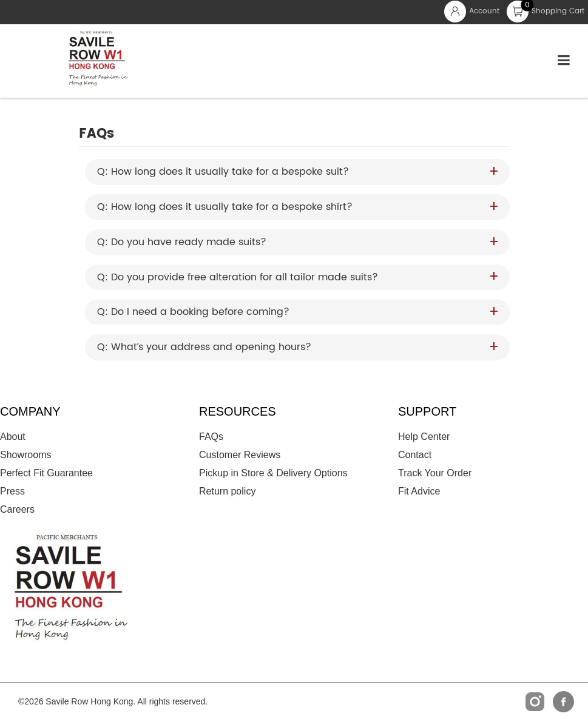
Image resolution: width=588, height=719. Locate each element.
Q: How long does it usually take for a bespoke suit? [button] (223, 172)
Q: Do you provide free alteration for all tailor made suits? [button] (238, 278)
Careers (17, 509)
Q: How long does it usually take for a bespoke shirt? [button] (225, 207)
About (13, 437)
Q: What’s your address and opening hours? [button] (204, 347)
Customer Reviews (240, 455)
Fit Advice (419, 491)
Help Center (424, 437)
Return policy (227, 491)
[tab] (297, 172)
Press (12, 491)
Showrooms (25, 455)
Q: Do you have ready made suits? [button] (182, 242)
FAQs (211, 437)
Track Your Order (435, 473)
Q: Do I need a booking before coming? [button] (193, 312)
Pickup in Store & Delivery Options (273, 473)
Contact (415, 455)
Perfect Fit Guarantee (46, 473)
